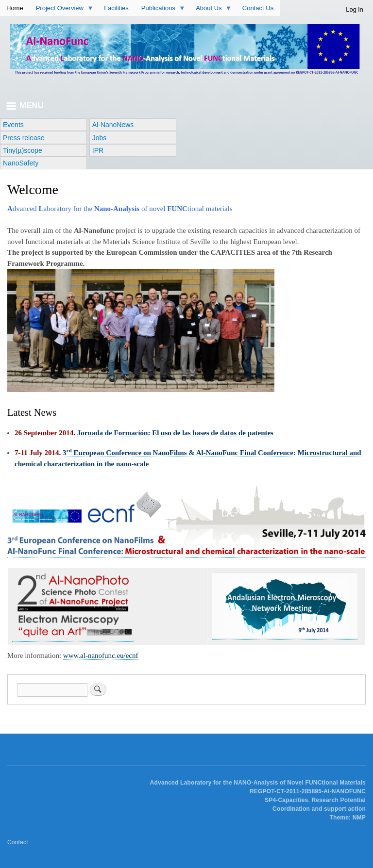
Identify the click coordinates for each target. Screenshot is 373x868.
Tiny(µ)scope (23, 150)
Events (13, 125)
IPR (98, 150)
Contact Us (258, 8)
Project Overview (65, 10)
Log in (354, 9)
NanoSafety (21, 163)
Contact (18, 842)
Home (15, 8)
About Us (213, 10)
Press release (24, 138)
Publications (163, 10)
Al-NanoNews (113, 125)
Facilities (116, 8)
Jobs (100, 138)
